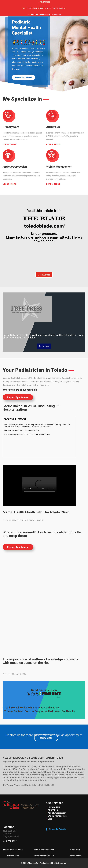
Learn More (10, 144)
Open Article (44, 275)
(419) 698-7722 (10, 841)
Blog (50, 819)
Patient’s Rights (13, 856)
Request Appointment (23, 77)
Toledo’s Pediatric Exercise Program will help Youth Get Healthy (40, 711)
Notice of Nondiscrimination (44, 850)
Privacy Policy (75, 850)
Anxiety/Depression (57, 813)
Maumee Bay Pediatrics (58, 829)
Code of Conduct (75, 856)
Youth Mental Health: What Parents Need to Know (32, 708)
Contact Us (46, 738)
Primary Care (54, 807)
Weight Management (58, 816)
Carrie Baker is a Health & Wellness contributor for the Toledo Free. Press (43, 336)
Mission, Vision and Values (13, 850)
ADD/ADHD (53, 810)
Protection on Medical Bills (44, 856)
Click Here (44, 346)
